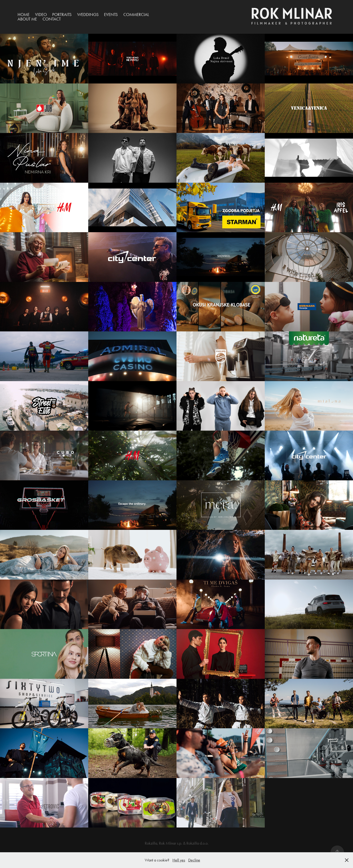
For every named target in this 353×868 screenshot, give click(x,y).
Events (111, 15)
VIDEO (41, 15)
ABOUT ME (27, 19)
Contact (52, 19)
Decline (194, 860)
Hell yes (179, 860)
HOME (24, 15)
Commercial (136, 15)
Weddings (88, 15)
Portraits (62, 15)
